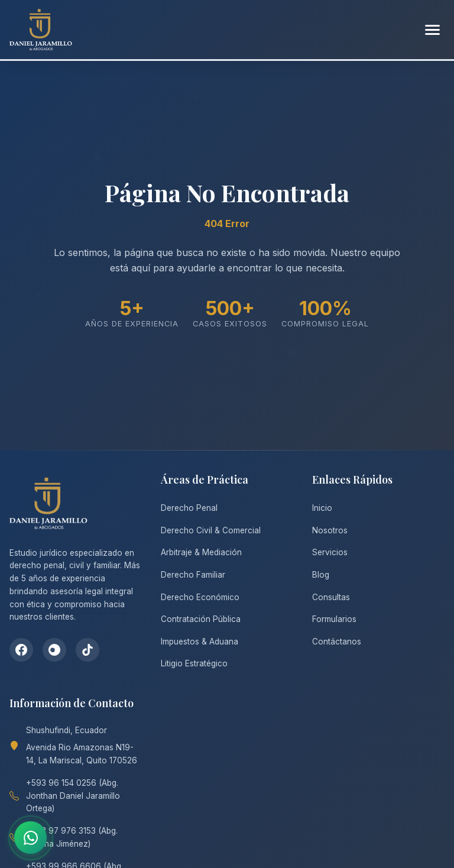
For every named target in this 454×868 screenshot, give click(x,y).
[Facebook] (21, 650)
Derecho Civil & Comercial (211, 530)
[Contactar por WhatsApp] (30, 838)
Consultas (331, 597)
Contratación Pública (201, 619)
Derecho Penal (189, 508)
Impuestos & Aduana (200, 642)
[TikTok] (87, 650)
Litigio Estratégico (194, 663)
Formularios (334, 619)
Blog (321, 575)
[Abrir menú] (432, 30)
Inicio (322, 508)
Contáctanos (337, 642)
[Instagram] (54, 650)
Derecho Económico (200, 597)
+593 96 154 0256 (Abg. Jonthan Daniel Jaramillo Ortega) (73, 796)
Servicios (330, 552)
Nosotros (330, 530)
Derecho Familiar (193, 575)
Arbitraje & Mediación (201, 552)
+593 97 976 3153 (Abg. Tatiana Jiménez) (72, 837)
